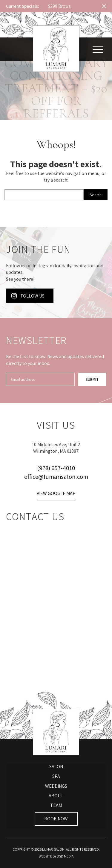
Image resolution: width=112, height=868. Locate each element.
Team (56, 805)
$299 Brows (59, 6)
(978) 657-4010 (56, 468)
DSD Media (65, 856)
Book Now (56, 819)
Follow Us (28, 296)
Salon (56, 767)
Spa (56, 776)
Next (91, 6)
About (56, 796)
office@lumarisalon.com (56, 477)
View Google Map (56, 493)
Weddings (56, 786)
